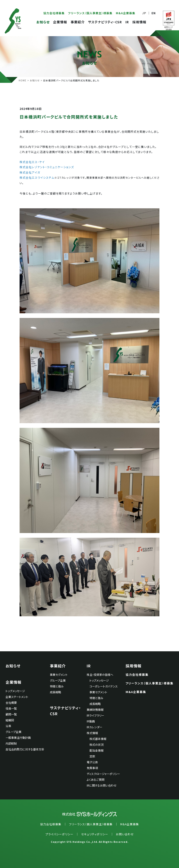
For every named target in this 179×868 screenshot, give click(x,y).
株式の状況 (96, 744)
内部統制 (11, 743)
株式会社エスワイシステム (37, 177)
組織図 (10, 720)
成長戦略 (55, 692)
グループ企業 (14, 732)
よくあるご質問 (96, 779)
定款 (92, 756)
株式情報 (92, 733)
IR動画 (91, 721)
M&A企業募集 (126, 13)
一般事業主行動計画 (18, 737)
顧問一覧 (11, 714)
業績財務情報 (95, 709)
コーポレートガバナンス (104, 686)
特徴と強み (57, 686)
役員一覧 (11, 708)
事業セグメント (59, 675)
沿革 (8, 726)
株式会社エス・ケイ (32, 162)
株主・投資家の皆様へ (100, 675)
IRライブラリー (95, 715)
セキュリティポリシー (95, 834)
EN (154, 13)
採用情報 (139, 22)
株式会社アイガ (30, 172)
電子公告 (92, 762)
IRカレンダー (95, 727)
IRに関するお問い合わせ (102, 785)
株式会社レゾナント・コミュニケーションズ (47, 167)
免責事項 (92, 768)
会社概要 (11, 702)
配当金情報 (96, 750)
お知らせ (43, 22)
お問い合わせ (125, 834)
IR (127, 22)
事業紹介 (78, 22)
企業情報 (60, 22)
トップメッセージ (15, 691)
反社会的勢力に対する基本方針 (25, 749)
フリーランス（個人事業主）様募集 (90, 13)
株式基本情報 (98, 739)
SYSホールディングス (13, 21)
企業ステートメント (17, 697)
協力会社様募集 (54, 13)
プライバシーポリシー (59, 834)
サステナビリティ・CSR (105, 22)
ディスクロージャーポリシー (103, 774)
